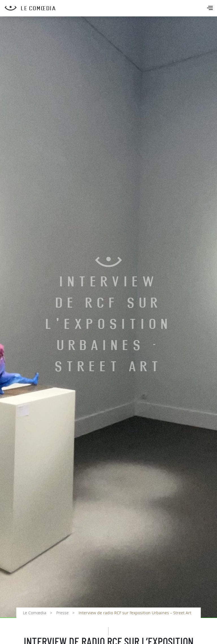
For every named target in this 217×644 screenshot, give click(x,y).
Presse (62, 613)
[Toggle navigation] (211, 8)
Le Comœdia (35, 613)
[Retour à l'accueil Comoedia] (111, 8)
